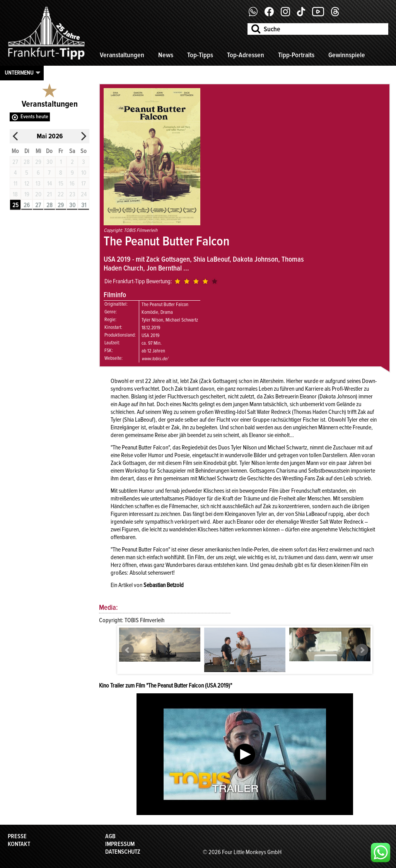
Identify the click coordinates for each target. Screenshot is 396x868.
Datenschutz (123, 852)
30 (72, 205)
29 (61, 205)
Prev (128, 650)
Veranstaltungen (122, 55)
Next (362, 650)
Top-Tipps (200, 55)
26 (27, 205)
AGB (110, 836)
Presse (17, 836)
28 (49, 205)
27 (38, 205)
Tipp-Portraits (296, 55)
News (166, 55)
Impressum (120, 844)
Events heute (34, 117)
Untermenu (19, 73)
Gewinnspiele (347, 55)
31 (84, 205)
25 (15, 205)
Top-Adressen (246, 55)
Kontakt (19, 844)
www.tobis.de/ (155, 359)
